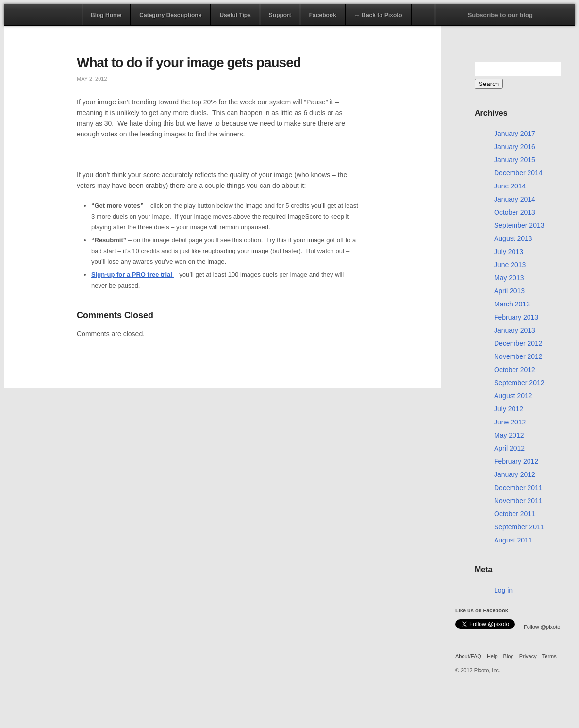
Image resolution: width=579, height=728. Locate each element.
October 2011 (515, 514)
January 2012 (515, 474)
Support (280, 15)
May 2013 (509, 278)
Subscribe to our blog (500, 15)
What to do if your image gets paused (189, 62)
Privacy (528, 656)
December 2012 (518, 343)
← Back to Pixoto (378, 15)
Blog (509, 656)
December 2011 (518, 488)
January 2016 (515, 147)
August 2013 (513, 238)
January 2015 (515, 160)
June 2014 (510, 186)
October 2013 (515, 212)
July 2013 (509, 252)
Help (492, 656)
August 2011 (513, 540)
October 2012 (515, 370)
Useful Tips (235, 15)
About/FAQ (468, 656)
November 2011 (518, 501)
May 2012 (509, 435)
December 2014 (518, 173)
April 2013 (509, 291)
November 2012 (518, 356)
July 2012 (509, 409)
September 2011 (519, 527)
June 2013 (510, 265)
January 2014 (515, 199)
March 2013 (512, 304)
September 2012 (519, 383)
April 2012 (509, 448)
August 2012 (513, 396)
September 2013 (519, 225)
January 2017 (515, 134)
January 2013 (515, 330)
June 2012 (510, 422)
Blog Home (106, 15)
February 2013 (516, 317)
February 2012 (516, 461)
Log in (503, 590)
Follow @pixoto (542, 627)
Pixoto (33, 15)
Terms (549, 656)
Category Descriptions (170, 15)
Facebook (323, 15)
